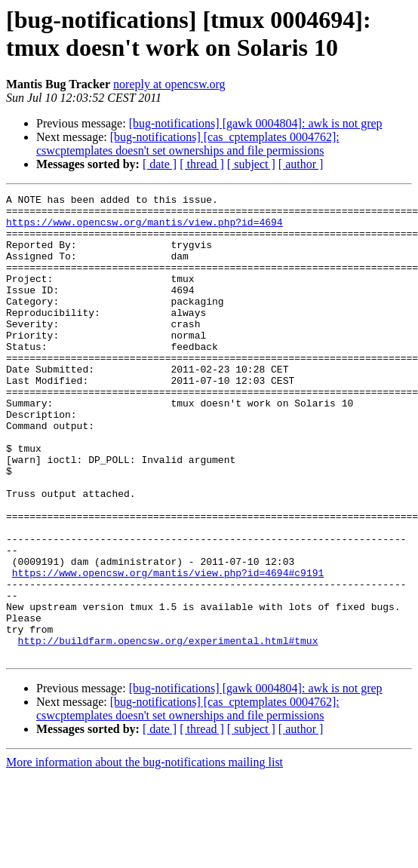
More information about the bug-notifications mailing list (144, 855)
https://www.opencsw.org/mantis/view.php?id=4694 (144, 229)
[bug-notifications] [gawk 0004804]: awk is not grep (256, 123)
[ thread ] (202, 164)
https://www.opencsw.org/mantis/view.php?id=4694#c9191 (168, 649)
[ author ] (301, 164)
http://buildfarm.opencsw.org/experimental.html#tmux (168, 731)
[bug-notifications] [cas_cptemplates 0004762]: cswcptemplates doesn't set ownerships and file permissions (188, 144)
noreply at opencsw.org (169, 84)
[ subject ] (251, 164)
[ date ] (160, 164)
